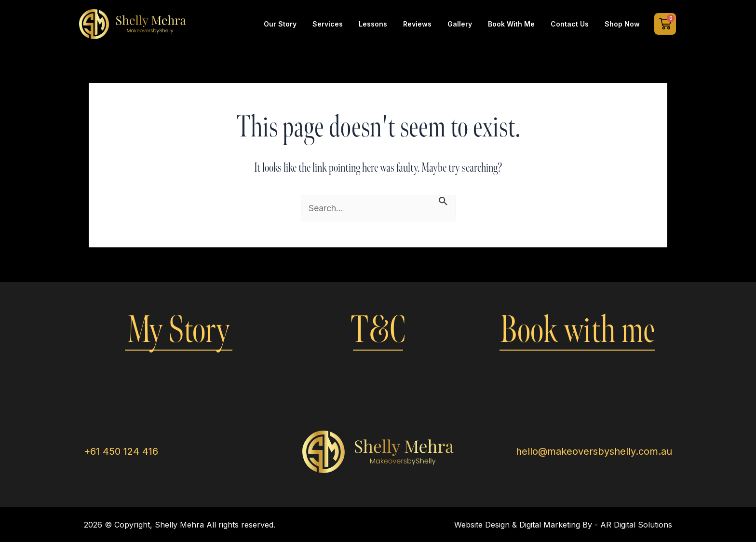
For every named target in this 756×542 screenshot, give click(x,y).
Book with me (577, 330)
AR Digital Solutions (636, 525)
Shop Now (622, 24)
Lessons (373, 24)
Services (328, 24)
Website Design (482, 525)
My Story (179, 330)
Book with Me (511, 24)
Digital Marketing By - (560, 525)
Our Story (280, 24)
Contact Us (570, 24)
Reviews (417, 24)
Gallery (460, 24)
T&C (378, 330)
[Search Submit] (444, 200)
